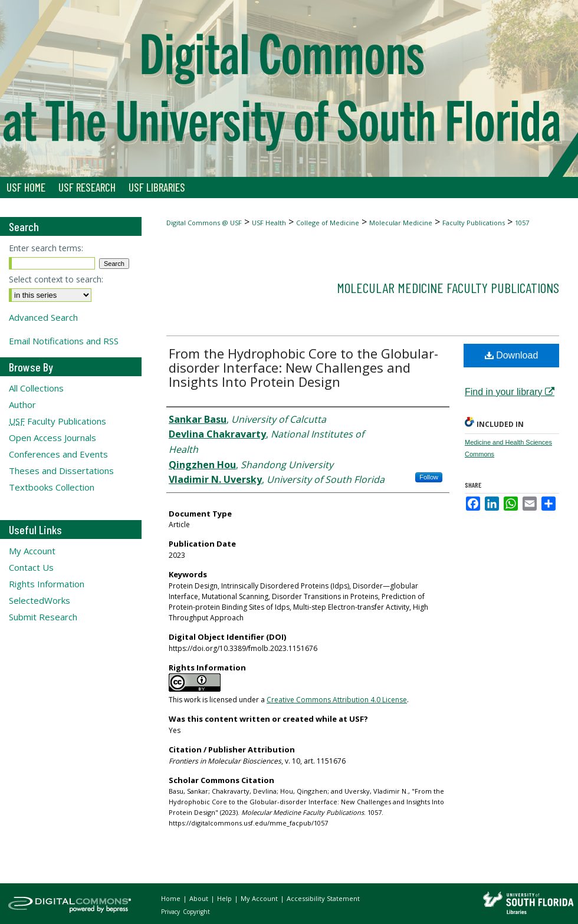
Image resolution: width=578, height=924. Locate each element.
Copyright (196, 912)
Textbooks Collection (52, 487)
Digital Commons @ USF (204, 223)
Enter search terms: (46, 248)
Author (22, 405)
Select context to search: (56, 279)
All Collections (36, 388)
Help (225, 898)
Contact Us (31, 567)
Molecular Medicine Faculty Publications (448, 287)
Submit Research (43, 617)
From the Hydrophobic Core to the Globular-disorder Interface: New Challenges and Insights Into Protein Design (303, 367)
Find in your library (510, 392)
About (200, 898)
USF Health (269, 223)
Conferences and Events (58, 454)
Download (512, 355)
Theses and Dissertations (61, 471)
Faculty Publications (474, 223)
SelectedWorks (40, 600)
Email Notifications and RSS (64, 341)
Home (172, 898)
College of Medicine (328, 223)
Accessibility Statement (323, 898)
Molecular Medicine (401, 223)
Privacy (171, 912)
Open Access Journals (52, 438)
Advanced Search (43, 317)
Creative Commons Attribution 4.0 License (337, 700)
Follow (429, 477)
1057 (522, 223)
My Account (32, 551)
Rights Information (47, 584)
